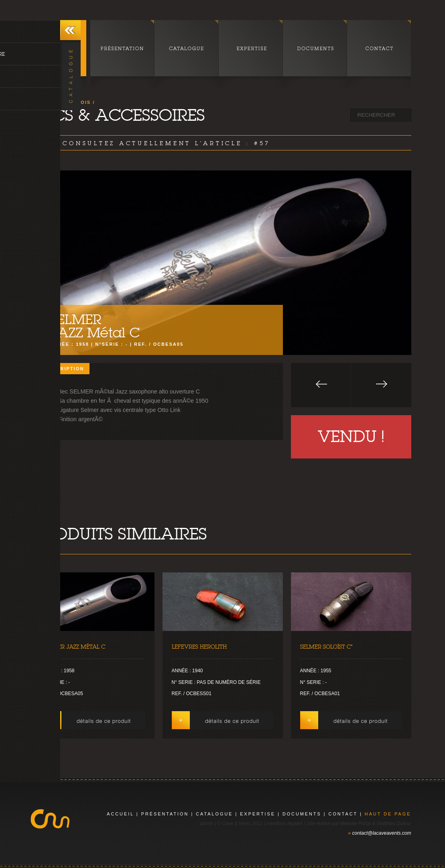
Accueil (120, 814)
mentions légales (284, 823)
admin (206, 823)
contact (343, 814)
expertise (258, 814)
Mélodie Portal (356, 823)
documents (302, 814)
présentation (165, 814)
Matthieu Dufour (394, 823)
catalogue (214, 814)
